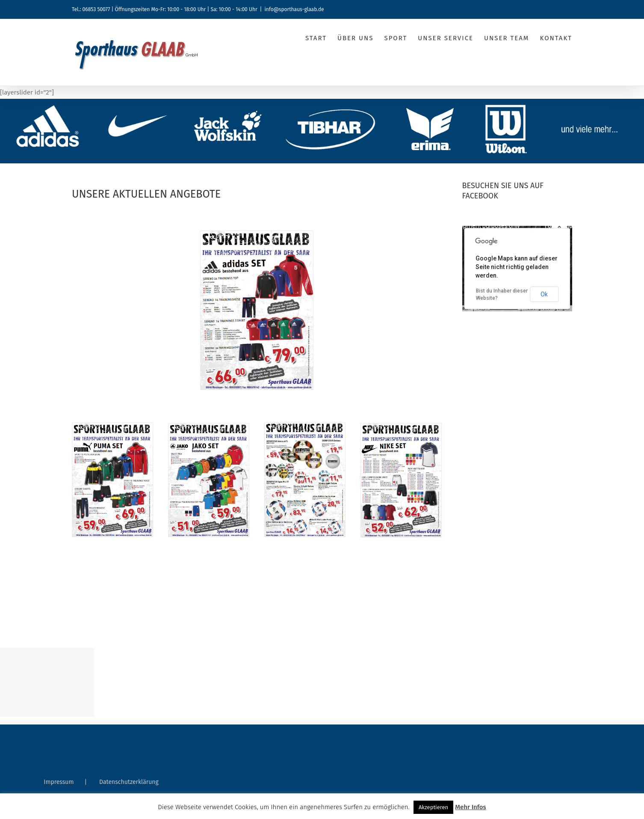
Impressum (59, 782)
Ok (544, 294)
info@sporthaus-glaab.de (294, 9)
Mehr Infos (470, 807)
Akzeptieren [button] (433, 807)
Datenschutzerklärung (129, 782)
